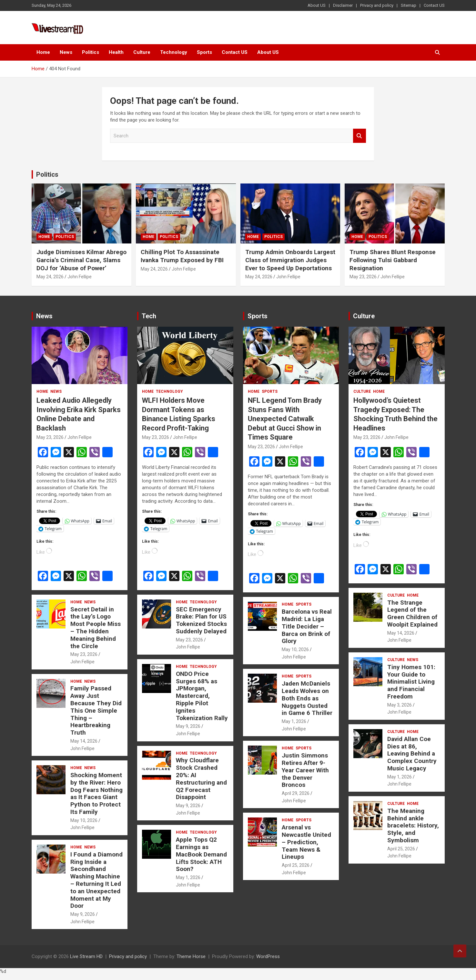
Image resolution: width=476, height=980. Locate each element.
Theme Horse (191, 956)
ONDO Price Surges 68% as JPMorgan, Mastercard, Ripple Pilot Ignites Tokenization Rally (202, 696)
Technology (174, 52)
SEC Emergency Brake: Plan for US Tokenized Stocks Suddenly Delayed (201, 620)
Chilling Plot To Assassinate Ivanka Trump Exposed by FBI (182, 256)
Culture (142, 52)
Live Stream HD (86, 956)
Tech (149, 316)
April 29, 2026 (296, 793)
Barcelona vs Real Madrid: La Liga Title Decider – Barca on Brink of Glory (307, 626)
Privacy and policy (377, 5)
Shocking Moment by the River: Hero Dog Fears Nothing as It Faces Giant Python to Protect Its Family (96, 793)
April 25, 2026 (296, 865)
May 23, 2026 (363, 277)
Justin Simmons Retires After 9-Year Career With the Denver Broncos (305, 770)
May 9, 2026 (83, 914)
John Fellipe (80, 277)
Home (43, 52)
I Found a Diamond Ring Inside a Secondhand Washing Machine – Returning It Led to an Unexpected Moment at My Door (96, 880)
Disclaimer (343, 5)
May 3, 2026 (400, 705)
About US (317, 5)
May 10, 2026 (84, 820)
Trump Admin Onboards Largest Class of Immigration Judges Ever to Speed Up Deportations (290, 260)
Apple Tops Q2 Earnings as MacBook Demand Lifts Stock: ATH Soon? (201, 854)
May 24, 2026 (50, 277)
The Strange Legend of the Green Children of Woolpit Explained (412, 614)
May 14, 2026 (84, 741)
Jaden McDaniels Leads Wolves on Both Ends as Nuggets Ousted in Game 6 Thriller (307, 698)
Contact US (434, 5)
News (66, 52)
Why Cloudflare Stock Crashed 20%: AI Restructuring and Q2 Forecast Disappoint (201, 779)
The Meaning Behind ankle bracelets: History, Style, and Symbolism (413, 826)
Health (116, 52)
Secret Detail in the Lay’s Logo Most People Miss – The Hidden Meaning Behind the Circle (96, 628)
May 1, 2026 (188, 877)
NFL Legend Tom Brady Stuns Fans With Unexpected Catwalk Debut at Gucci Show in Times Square (285, 419)
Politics (91, 52)
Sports (204, 52)
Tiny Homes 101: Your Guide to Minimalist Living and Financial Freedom (411, 682)
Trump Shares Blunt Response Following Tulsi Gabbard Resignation (393, 260)
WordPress (268, 956)
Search (360, 136)
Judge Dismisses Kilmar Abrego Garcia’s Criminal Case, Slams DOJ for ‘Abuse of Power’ (81, 260)
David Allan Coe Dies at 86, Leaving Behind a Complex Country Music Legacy (412, 754)
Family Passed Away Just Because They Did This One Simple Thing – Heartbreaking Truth (96, 710)
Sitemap (409, 5)
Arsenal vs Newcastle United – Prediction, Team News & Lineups (306, 842)
